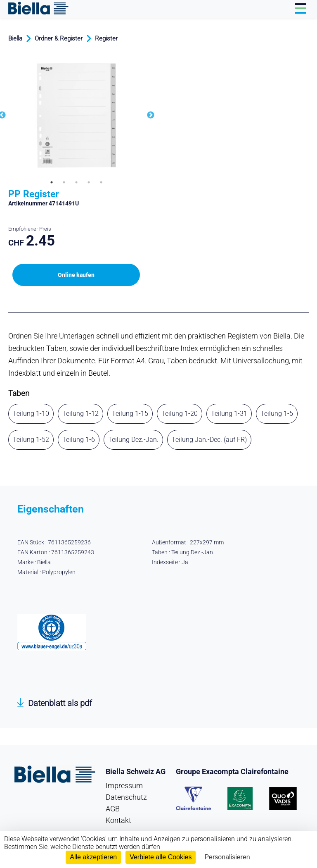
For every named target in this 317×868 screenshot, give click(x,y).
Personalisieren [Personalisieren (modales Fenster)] (227, 857)
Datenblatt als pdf (60, 703)
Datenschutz (126, 797)
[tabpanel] (76, 116)
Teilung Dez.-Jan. (133, 440)
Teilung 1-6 (79, 440)
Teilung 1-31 (229, 414)
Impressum (124, 786)
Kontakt (118, 820)
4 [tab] (89, 182)
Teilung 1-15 (130, 414)
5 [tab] (101, 182)
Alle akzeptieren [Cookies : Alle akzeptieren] (93, 857)
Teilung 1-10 (31, 414)
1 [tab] (52, 182)
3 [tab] (76, 182)
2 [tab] (64, 182)
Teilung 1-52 (31, 440)
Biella (15, 38)
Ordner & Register (59, 38)
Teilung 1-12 (80, 414)
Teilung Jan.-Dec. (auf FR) (209, 440)
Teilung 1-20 (180, 414)
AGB (113, 809)
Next (151, 115)
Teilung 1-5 (277, 414)
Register (106, 38)
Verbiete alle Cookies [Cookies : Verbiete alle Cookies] (161, 857)
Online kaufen (76, 275)
